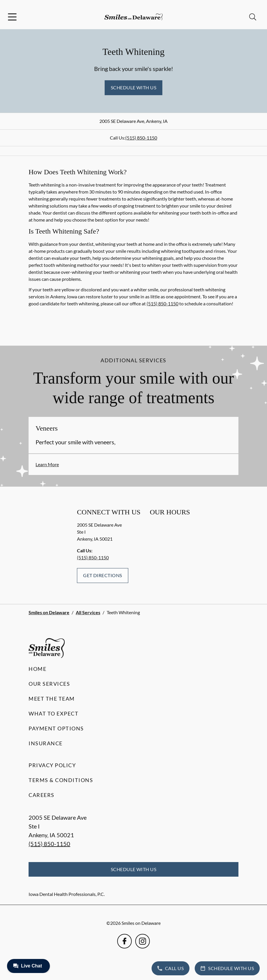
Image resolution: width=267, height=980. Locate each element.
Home (37, 669)
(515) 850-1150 (141, 138)
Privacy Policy (52, 765)
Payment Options (56, 728)
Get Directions (103, 575)
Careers (42, 795)
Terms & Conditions (61, 780)
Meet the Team (52, 699)
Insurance (46, 743)
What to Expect (53, 713)
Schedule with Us (134, 87)
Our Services (49, 684)
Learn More (47, 464)
